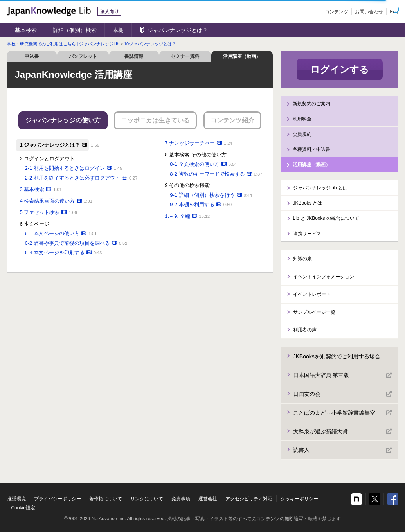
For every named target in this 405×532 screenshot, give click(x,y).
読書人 (342, 450)
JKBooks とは (308, 203)
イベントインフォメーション (324, 277)
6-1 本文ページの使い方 (52, 233)
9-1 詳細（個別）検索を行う (202, 195)
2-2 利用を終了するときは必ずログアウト (73, 178)
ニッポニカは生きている (155, 120)
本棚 (118, 30)
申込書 (32, 56)
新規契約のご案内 (311, 104)
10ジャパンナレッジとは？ (150, 44)
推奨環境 (16, 499)
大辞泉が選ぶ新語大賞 (342, 431)
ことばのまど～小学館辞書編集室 (342, 413)
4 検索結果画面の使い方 (48, 201)
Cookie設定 (23, 508)
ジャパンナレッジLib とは (320, 188)
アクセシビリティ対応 (249, 499)
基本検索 (26, 30)
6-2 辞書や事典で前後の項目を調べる (67, 243)
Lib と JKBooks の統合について (326, 218)
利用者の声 (305, 330)
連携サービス (307, 234)
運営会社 (208, 499)
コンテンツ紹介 (232, 120)
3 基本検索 (32, 189)
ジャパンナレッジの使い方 (63, 120)
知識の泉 (302, 259)
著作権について (106, 499)
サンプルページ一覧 (314, 312)
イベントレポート (312, 294)
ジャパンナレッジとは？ (178, 30)
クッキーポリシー (299, 499)
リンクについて (147, 499)
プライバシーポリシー (58, 499)
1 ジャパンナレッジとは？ (50, 145)
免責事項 (181, 499)
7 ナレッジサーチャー (190, 143)
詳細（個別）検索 (75, 30)
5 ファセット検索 (40, 212)
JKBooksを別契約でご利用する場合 (337, 356)
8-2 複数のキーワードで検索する (207, 174)
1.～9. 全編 (177, 216)
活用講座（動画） (242, 56)
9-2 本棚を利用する (192, 204)
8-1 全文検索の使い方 (194, 164)
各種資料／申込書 (311, 149)
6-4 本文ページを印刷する (55, 253)
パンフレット (83, 56)
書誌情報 (134, 56)
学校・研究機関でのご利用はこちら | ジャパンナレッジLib (63, 44)
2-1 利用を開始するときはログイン (65, 168)
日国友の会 (342, 394)
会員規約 (302, 134)
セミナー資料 (185, 56)
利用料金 (302, 119)
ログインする (340, 69)
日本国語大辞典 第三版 (342, 376)
